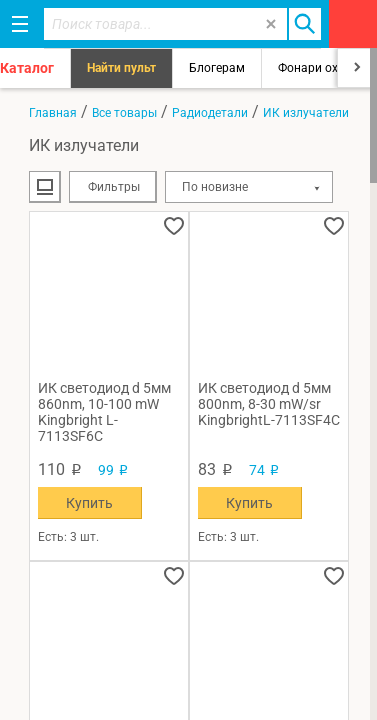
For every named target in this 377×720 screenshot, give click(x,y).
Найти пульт (121, 68)
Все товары (124, 113)
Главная (53, 113)
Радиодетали (210, 113)
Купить (89, 503)
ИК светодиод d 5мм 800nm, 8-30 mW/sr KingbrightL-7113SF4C (269, 404)
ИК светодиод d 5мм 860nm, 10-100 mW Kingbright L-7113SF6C (104, 412)
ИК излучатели (306, 113)
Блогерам (217, 68)
